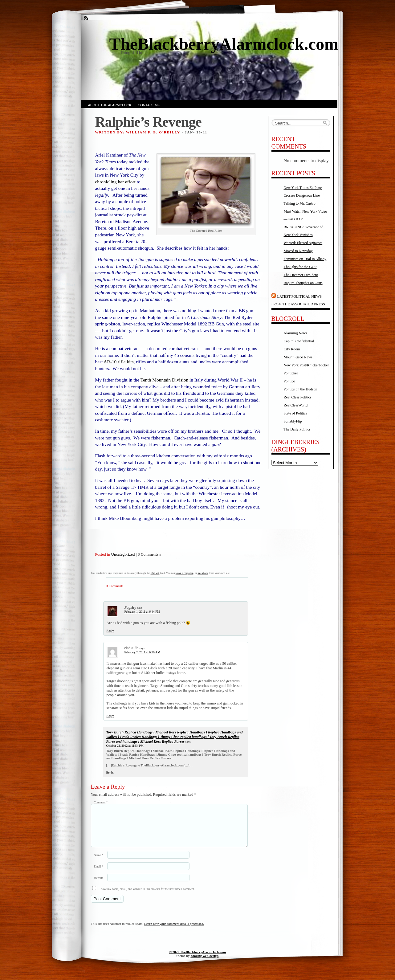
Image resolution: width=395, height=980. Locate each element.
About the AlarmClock (110, 105)
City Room (292, 349)
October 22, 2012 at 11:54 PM (125, 746)
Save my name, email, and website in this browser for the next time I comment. (148, 896)
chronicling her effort (115, 182)
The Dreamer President (301, 275)
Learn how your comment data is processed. (174, 931)
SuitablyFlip (293, 421)
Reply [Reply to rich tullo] (110, 716)
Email (99, 874)
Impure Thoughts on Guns (303, 283)
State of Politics (295, 413)
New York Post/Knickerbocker (306, 365)
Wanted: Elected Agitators (303, 243)
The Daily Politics (297, 429)
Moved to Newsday (298, 251)
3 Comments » (150, 554)
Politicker (291, 373)
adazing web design (204, 963)
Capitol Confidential (299, 341)
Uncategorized (123, 554)
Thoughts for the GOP (300, 267)
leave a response (185, 573)
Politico (289, 381)
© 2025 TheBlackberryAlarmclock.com (197, 959)
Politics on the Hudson (301, 389)
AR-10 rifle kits (118, 362)
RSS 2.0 (155, 573)
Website (99, 885)
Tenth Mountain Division (164, 380)
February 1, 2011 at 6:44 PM (142, 612)
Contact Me (149, 105)
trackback (203, 573)
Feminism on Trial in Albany (305, 259)
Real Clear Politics (298, 397)
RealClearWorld (296, 405)
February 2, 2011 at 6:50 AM (142, 652)
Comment (101, 802)
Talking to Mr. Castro (300, 203)
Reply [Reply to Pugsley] (110, 631)
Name (99, 862)
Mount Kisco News (298, 357)
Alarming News (295, 333)
